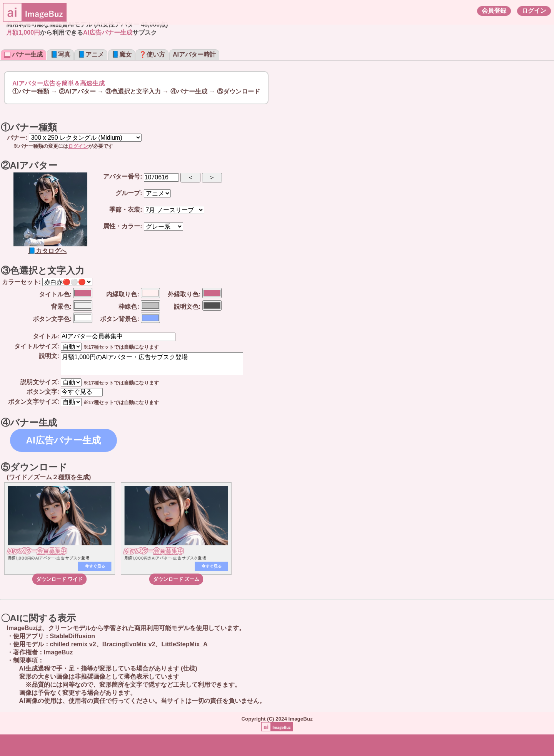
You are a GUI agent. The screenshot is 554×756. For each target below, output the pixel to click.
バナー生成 (23, 54)
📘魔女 (122, 54)
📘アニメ (91, 54)
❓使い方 (152, 54)
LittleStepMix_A (184, 644)
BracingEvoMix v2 (129, 644)
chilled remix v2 (73, 644)
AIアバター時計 (194, 54)
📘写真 (60, 54)
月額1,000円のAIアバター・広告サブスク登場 (152, 364)
